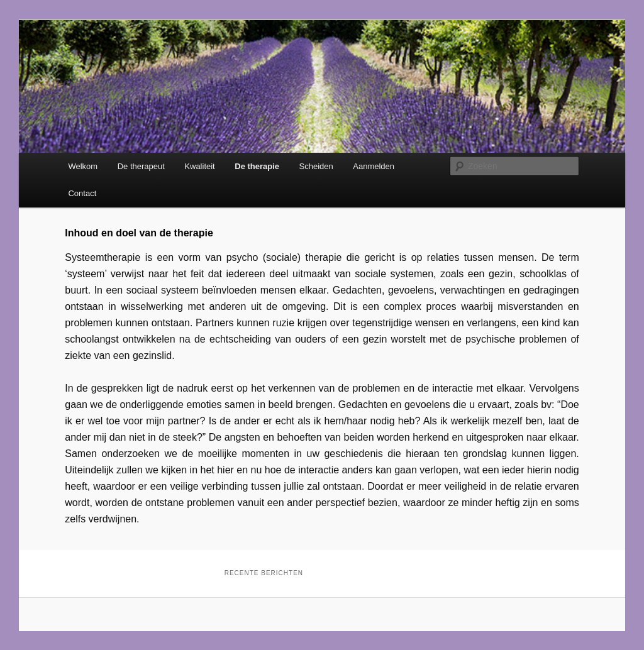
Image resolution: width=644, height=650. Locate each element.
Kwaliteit (199, 166)
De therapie (257, 166)
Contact (82, 193)
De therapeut (141, 166)
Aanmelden (374, 166)
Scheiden (316, 166)
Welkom (83, 166)
